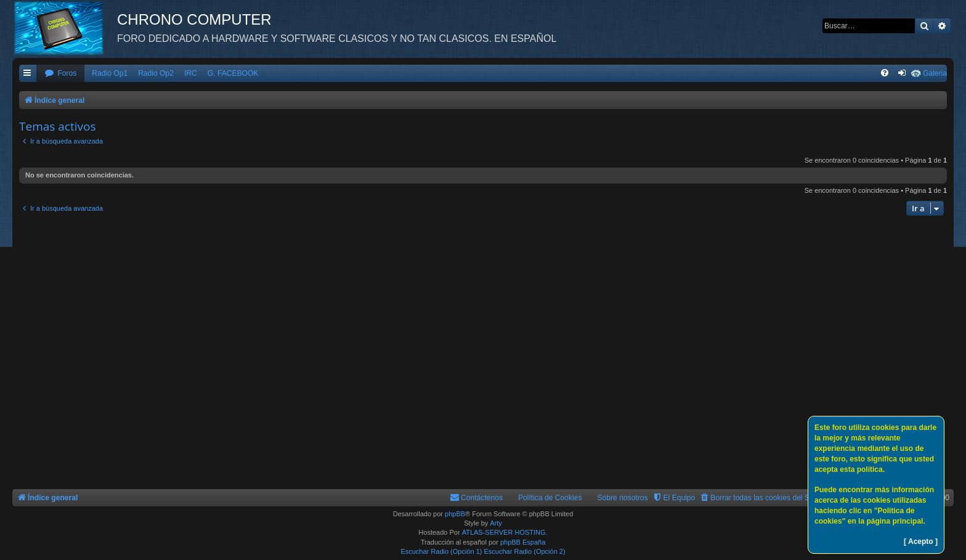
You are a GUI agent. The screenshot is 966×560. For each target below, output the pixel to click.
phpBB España (523, 542)
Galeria (935, 73)
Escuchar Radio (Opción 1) (441, 551)
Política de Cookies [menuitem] (550, 498)
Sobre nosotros (623, 498)
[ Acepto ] (921, 542)
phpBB (455, 514)
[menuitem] (60, 74)
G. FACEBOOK (233, 73)
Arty (496, 523)
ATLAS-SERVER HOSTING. (505, 532)
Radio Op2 (156, 73)
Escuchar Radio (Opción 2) (525, 551)
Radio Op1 (110, 73)
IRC (191, 73)
